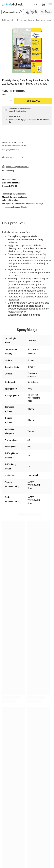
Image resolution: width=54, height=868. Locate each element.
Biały (16, 200)
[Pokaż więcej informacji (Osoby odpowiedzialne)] (46, 498)
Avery (14, 180)
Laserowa (22, 194)
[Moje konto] (36, 4)
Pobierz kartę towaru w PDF (17, 167)
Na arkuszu (20, 203)
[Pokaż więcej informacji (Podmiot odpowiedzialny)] (46, 483)
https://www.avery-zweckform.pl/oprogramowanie (24, 313)
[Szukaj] (21, 12)
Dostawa (10, 157)
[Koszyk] (43, 4)
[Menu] (50, 4)
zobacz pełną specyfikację (16, 207)
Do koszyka (33, 101)
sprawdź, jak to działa (17, 111)
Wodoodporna (32, 203)
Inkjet (41, 203)
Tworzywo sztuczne (18, 197)
